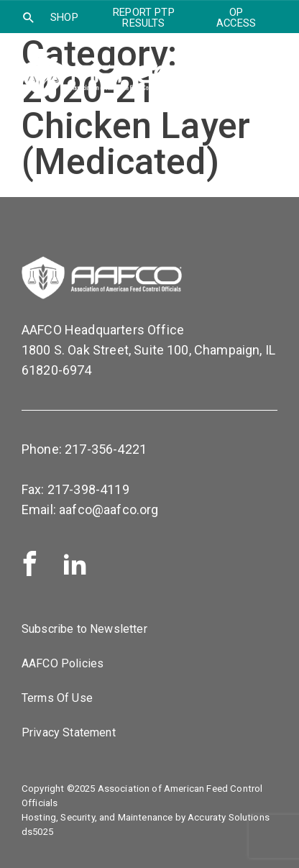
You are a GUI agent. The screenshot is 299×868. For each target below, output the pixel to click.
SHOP (64, 17)
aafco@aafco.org (109, 510)
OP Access (236, 18)
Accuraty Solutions (229, 817)
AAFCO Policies (63, 663)
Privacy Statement (69, 732)
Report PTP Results (144, 18)
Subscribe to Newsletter (84, 629)
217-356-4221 (106, 449)
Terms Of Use (57, 698)
